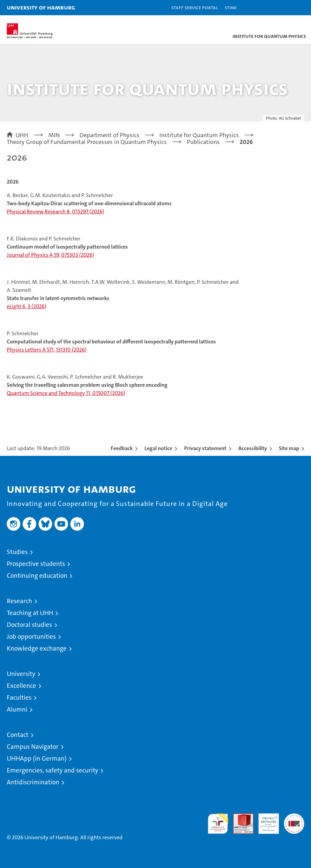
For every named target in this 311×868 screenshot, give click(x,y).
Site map (289, 448)
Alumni (17, 709)
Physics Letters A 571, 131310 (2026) (47, 350)
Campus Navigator (33, 747)
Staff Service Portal (195, 7)
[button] (285, 8)
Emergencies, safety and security (52, 770)
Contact (18, 735)
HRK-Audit (265, 821)
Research (19, 601)
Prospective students (36, 564)
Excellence (21, 686)
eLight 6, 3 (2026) (27, 306)
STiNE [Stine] (231, 7)
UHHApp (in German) (37, 758)
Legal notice (158, 448)
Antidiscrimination (33, 782)
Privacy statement (205, 448)
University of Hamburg (41, 7)
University (21, 674)
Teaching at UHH (30, 613)
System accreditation (294, 821)
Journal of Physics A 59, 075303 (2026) (50, 255)
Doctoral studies (29, 625)
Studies (17, 552)
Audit (240, 817)
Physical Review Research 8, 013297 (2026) (55, 211)
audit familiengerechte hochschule (218, 824)
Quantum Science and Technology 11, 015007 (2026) (66, 393)
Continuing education (37, 576)
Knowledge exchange (37, 648)
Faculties (19, 697)
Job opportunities (31, 637)
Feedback (122, 448)
